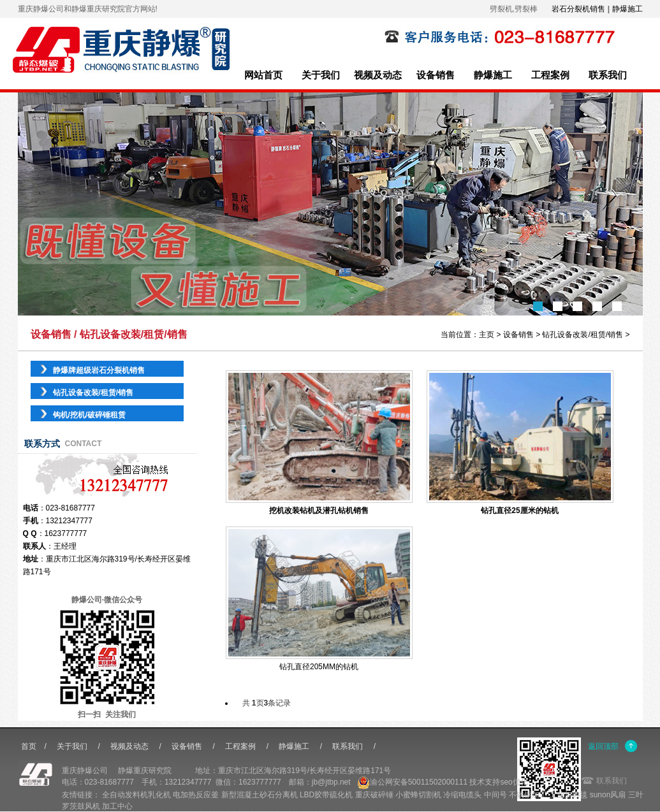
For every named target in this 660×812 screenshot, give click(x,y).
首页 (29, 746)
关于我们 (321, 75)
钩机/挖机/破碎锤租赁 (90, 415)
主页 (487, 335)
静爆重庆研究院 (145, 771)
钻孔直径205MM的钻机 (319, 667)
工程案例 (550, 75)
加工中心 (117, 806)
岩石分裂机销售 (578, 9)
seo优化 (514, 782)
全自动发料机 (125, 795)
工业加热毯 (568, 795)
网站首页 (263, 75)
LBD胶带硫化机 (326, 795)
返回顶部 (603, 746)
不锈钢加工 (528, 795)
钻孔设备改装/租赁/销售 (583, 335)
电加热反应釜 (196, 795)
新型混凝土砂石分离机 (260, 795)
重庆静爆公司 (85, 771)
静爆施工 (627, 9)
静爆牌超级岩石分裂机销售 (99, 370)
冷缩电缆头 (462, 795)
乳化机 (159, 795)
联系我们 (608, 75)
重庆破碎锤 (374, 795)
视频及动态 (378, 75)
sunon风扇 (608, 795)
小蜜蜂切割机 (418, 795)
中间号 (495, 795)
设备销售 (436, 75)
